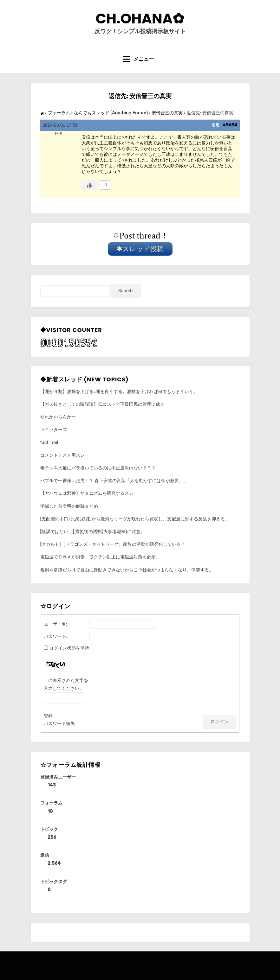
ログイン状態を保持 (69, 648)
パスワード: (55, 636)
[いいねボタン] (89, 185)
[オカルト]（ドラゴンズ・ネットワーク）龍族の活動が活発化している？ (113, 544)
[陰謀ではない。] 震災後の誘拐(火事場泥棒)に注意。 (93, 532)
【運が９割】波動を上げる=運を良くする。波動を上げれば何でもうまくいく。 (119, 392)
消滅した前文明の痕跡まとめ (69, 506)
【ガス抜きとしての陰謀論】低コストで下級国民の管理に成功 (102, 404)
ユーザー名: (55, 624)
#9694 (230, 125)
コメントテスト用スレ (62, 455)
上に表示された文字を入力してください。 (66, 684)
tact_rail (49, 443)
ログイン (219, 722)
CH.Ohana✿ (140, 19)
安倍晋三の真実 (167, 113)
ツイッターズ (54, 430)
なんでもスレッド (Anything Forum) (111, 113)
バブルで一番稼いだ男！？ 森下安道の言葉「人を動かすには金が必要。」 (114, 481)
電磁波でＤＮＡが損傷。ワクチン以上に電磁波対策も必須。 (100, 557)
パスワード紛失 (59, 724)
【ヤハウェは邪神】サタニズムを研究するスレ (87, 493)
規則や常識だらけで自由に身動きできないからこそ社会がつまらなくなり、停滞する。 (127, 570)
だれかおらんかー (58, 417)
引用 (216, 125)
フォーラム (59, 113)
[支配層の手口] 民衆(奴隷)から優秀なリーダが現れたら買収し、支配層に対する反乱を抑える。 (135, 519)
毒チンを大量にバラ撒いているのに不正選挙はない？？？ (98, 468)
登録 (48, 716)
